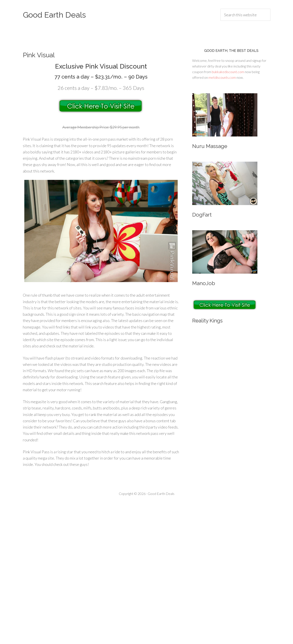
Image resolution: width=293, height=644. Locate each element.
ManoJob (204, 283)
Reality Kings (207, 321)
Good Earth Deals (54, 15)
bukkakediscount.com (228, 72)
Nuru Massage (210, 146)
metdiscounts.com (222, 77)
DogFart (202, 215)
